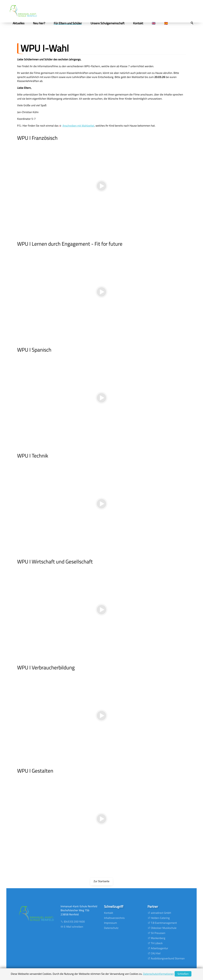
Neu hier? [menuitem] (42, 23)
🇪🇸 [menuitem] (168, 23)
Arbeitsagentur (159, 948)
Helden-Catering (160, 918)
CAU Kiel (156, 953)
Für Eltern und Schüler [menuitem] (70, 23)
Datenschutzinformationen (158, 974)
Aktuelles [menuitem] (21, 23)
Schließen (183, 974)
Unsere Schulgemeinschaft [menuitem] (110, 23)
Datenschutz (111, 928)
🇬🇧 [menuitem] (156, 23)
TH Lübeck (157, 943)
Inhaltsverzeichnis (114, 918)
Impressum (110, 923)
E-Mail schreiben (74, 927)
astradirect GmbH (161, 913)
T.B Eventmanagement (164, 923)
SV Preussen (158, 933)
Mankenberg (158, 938)
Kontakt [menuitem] (141, 23)
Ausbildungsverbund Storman (168, 958)
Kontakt (109, 913)
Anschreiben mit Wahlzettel (78, 126)
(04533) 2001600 (74, 922)
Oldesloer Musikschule (164, 928)
